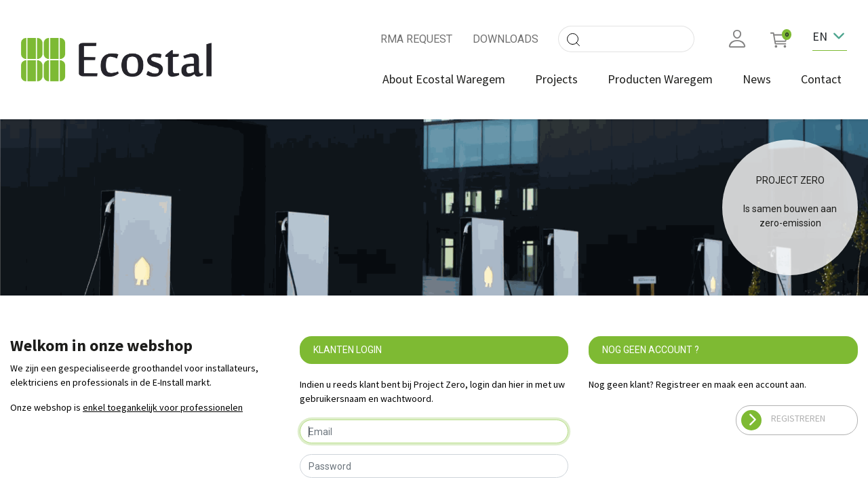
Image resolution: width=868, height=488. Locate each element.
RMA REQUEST (416, 39)
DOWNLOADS (506, 39)
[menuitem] (444, 79)
